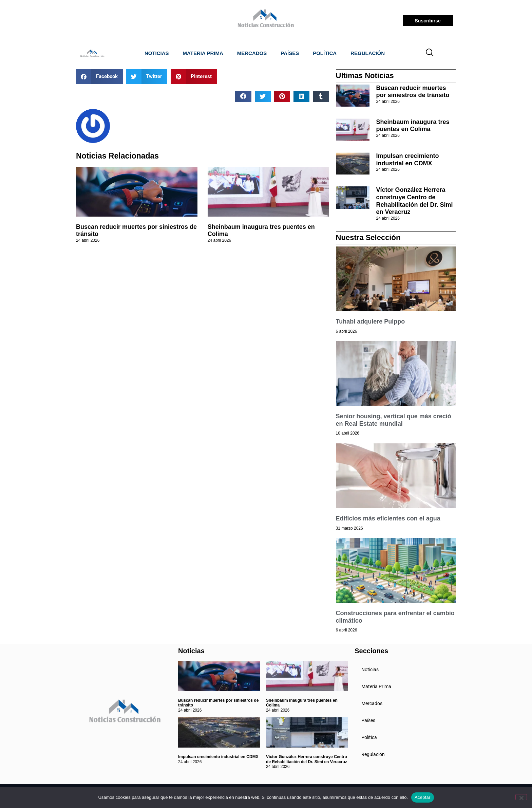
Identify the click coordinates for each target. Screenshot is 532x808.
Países (290, 53)
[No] (521, 797)
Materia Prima (203, 53)
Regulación (368, 53)
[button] (99, 77)
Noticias (157, 53)
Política (325, 53)
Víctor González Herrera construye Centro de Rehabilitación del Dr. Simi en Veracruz (415, 201)
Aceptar (423, 797)
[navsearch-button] (430, 53)
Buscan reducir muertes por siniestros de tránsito (413, 92)
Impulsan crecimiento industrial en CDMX (408, 160)
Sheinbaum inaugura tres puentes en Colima (413, 126)
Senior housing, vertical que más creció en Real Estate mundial (394, 420)
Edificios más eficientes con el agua (388, 518)
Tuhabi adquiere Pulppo (370, 322)
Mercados (252, 53)
